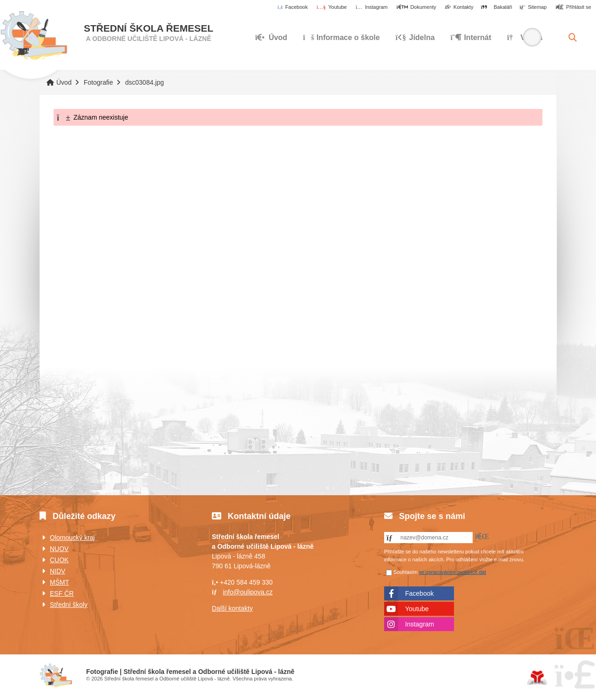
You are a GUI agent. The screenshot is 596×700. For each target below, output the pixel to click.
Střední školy (69, 605)
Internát (471, 37)
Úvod (34, 36)
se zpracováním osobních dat (453, 572)
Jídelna (415, 37)
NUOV (59, 549)
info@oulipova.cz (248, 592)
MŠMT (59, 582)
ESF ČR (62, 593)
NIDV (58, 571)
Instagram (420, 624)
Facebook (419, 593)
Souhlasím (406, 572)
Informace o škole (342, 37)
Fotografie (98, 82)
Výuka (525, 37)
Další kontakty (232, 608)
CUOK (59, 560)
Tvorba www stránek (537, 678)
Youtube (417, 609)
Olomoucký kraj (72, 538)
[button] (573, 7)
